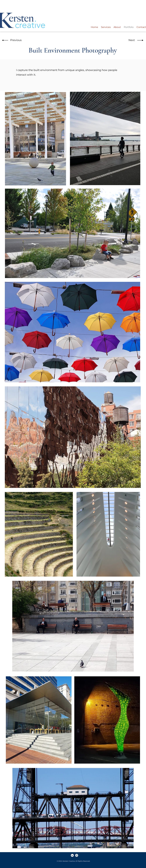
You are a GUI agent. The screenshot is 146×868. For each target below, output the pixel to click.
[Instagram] (77, 855)
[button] (15, 40)
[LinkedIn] (72, 855)
